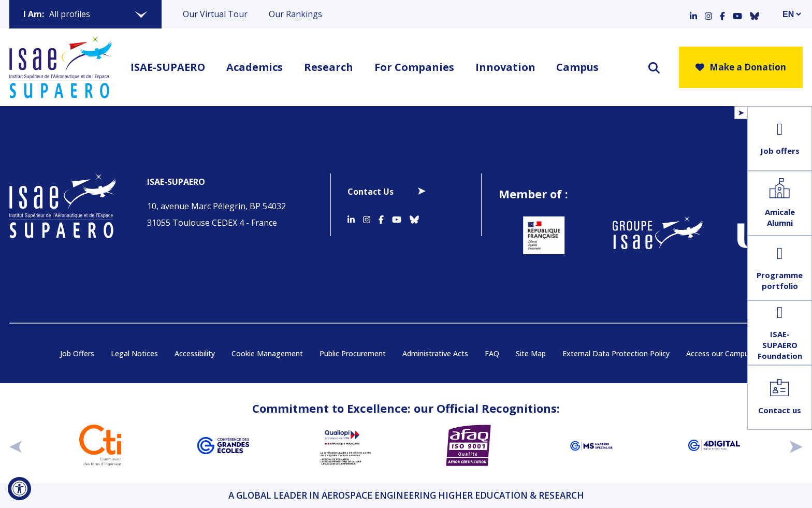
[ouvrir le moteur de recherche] (654, 68)
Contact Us (371, 192)
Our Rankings (295, 14)
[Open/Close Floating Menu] (741, 113)
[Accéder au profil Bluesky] (755, 14)
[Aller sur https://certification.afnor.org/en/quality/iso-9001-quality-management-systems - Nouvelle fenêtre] (468, 445)
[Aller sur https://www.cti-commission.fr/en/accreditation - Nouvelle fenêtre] (100, 445)
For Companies (414, 67)
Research (329, 67)
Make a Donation (741, 67)
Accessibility (195, 353)
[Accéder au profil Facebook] (722, 14)
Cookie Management (267, 353)
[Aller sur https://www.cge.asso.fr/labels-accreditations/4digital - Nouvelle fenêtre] (714, 445)
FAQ (492, 353)
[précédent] (16, 445)
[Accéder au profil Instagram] (708, 14)
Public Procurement (353, 353)
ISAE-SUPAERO (168, 67)
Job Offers (77, 353)
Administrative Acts (435, 353)
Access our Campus (719, 353)
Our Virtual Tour (215, 14)
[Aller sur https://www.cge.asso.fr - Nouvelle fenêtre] (223, 445)
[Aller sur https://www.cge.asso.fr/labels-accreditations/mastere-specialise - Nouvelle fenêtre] (591, 445)
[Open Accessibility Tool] (19, 489)
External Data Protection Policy (616, 353)
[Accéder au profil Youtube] (737, 14)
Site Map (531, 353)
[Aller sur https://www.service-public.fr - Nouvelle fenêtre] (537, 235)
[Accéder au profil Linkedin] (693, 14)
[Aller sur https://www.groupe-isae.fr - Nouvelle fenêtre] (651, 235)
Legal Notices (134, 353)
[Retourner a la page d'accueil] (61, 67)
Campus (577, 67)
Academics (255, 67)
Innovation (505, 67)
